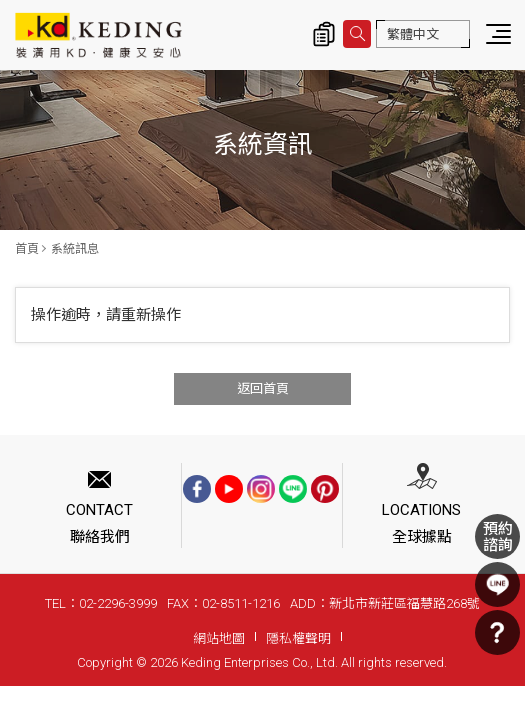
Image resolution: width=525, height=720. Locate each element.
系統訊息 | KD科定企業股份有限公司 (98, 35)
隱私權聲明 (298, 638)
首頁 (27, 249)
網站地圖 (219, 638)
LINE (497, 584)
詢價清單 (324, 34)
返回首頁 (263, 388)
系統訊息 (75, 249)
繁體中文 (413, 34)
